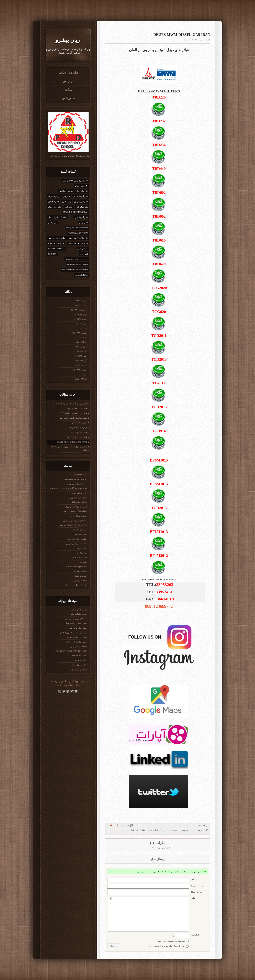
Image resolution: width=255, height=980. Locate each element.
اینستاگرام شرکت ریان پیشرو (75, 520)
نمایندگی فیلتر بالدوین (78, 530)
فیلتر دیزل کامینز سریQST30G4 (74, 413)
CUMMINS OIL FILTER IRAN (76, 212)
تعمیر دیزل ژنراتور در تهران (76, 507)
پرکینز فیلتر (53, 222)
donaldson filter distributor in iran (75, 269)
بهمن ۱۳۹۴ (82, 356)
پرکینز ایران (82, 548)
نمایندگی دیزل (83, 249)
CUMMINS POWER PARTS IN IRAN (71, 651)
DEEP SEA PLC (80, 534)
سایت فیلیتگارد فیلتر (79, 614)
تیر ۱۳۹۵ (83, 342)
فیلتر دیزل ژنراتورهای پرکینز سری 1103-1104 (69, 403)
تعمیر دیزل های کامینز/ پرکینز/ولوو (73, 418)
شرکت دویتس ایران (79, 502)
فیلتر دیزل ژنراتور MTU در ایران (75, 181)
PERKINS (52, 254)
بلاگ (66, 681)
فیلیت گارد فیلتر (80, 576)
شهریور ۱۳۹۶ (81, 333)
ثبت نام (167, 872)
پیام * (193, 898)
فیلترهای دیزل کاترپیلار (78, 427)
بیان (61, 681)
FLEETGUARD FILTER (78, 233)
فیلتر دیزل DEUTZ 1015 (77, 437)
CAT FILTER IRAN (56, 243)
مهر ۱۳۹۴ (83, 365)
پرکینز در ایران (81, 660)
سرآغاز (68, 90)
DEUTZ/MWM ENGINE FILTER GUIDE (159, 579)
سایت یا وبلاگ (196, 892)
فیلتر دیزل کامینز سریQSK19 (75, 408)
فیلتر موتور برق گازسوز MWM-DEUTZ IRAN (68, 488)
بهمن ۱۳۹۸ (82, 314)
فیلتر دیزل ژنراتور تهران (77, 628)
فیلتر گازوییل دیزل (81, 217)
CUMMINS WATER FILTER (77, 259)
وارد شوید (140, 872)
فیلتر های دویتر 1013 (79, 432)
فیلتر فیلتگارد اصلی (79, 610)
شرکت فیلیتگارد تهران (78, 497)
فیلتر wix (83, 562)
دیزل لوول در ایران (79, 493)
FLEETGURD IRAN (57, 249)
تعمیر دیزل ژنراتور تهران (77, 484)
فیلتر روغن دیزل (55, 207)
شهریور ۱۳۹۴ (81, 370)
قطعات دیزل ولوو (80, 580)
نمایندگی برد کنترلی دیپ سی (75, 479)
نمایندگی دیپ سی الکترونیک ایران (73, 632)
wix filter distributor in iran (78, 264)
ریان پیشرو (68, 40)
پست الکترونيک (197, 886)
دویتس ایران (82, 553)
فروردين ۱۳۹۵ (81, 347)
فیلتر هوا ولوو (54, 201)
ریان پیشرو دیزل (82, 186)
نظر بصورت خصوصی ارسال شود (171, 941)
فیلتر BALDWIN (80, 557)
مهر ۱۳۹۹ (83, 305)
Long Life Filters (82, 275)
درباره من (68, 81)
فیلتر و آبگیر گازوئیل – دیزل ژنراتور (74, 238)
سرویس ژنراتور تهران (78, 669)
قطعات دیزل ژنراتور (79, 646)
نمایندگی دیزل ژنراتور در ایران (75, 585)
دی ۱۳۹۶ (83, 328)
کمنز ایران (84, 254)
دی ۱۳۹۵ (83, 337)
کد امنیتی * (195, 935)
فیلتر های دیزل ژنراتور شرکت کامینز (74, 191)
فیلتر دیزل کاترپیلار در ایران (59, 196)
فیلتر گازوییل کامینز (81, 196)
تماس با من (68, 98)
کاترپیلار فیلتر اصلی (79, 423)
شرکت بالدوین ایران (79, 571)
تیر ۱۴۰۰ (83, 300)
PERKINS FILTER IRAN (78, 243)
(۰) (152, 843)
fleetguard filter (80, 474)
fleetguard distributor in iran (77, 228)
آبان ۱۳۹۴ (83, 361)
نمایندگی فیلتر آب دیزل (57, 217)
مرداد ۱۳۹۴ (82, 374)
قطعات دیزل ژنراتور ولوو (77, 539)
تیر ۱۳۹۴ (83, 379)
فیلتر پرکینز (84, 222)
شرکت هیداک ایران (79, 516)
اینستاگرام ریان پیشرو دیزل (76, 619)
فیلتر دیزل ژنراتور (68, 73)
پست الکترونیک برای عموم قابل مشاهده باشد (167, 946)
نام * (192, 879)
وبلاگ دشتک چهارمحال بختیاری (74, 511)
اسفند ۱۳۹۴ (82, 351)
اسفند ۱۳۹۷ (82, 319)
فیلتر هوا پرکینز (82, 207)
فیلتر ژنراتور (53, 238)
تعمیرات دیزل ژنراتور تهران (76, 623)
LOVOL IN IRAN (79, 655)
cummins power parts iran (76, 567)
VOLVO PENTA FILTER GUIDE (73, 525)
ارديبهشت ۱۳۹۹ (80, 310)
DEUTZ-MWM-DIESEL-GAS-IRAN (72, 442)
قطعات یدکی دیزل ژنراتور (76, 544)
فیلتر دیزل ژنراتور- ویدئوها (76, 642)
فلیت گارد (69, 207)
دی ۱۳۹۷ (83, 324)
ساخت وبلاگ (79, 681)
